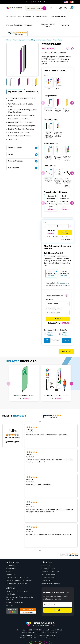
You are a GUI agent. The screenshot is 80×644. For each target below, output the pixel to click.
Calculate (58, 317)
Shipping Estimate (53, 293)
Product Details (23, 145)
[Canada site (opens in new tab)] (72, 2)
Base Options (50, 164)
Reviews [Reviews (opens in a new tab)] (10, 602)
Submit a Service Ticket (50, 568)
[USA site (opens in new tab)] (66, 2)
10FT (49, 87)
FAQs (23, 152)
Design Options (51, 94)
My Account (11, 571)
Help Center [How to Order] (11, 565)
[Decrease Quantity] (45, 224)
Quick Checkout (65, 230)
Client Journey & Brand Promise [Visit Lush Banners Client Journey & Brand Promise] (28, 634)
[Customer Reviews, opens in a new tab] (18, 31)
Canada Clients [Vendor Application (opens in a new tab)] (47, 577)
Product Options (51, 117)
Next (72, 100)
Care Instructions (23, 159)
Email (65, 338)
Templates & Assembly (36, 89)
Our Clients (11, 590)
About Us (11, 584)
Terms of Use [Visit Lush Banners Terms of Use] (58, 634)
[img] (12, 431)
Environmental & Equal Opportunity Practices (20, 594)
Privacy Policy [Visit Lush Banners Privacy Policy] (47, 634)
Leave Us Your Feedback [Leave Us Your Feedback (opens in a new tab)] (51, 580)
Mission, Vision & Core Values (17, 587)
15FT (58, 87)
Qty (45, 220)
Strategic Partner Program (17, 580)
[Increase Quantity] (70, 224)
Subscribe (57, 606)
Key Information (15, 89)
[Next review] (40, 547)
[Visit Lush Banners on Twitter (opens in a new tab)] (50, 639)
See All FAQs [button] (47, 50)
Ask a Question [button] (60, 50)
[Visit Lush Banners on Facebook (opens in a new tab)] (45, 639)
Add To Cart (65, 349)
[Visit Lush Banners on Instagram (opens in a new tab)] (40, 639)
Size (46, 73)
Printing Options (51, 141)
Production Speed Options (56, 190)
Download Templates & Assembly (19, 577)
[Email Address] (58, 601)
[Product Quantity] (58, 224)
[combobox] (58, 302)
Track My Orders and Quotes (17, 574)
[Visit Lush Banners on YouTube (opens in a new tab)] (35, 639)
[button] (68, 46)
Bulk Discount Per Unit (53, 251)
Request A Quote (48, 565)
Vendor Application (49, 574)
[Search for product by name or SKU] (36, 8)
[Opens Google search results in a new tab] (12, 607)
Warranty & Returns (49, 571)
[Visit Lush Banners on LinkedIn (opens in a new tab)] (31, 639)
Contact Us (46, 562)
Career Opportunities (15, 599)
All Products (11, 562)
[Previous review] (40, 418)
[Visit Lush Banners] (40, 619)
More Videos (23, 165)
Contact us (64, 281)
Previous (43, 100)
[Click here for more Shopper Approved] (69, 551)
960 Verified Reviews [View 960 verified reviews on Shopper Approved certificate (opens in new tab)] (12, 434)
